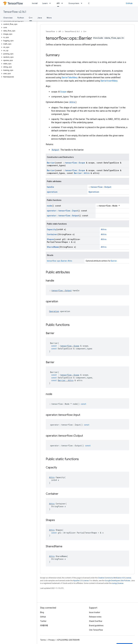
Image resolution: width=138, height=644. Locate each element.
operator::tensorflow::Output (63, 216)
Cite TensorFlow (96, 630)
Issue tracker (95, 612)
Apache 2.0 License (81, 581)
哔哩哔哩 (44, 626)
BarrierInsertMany (109, 81)
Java (40, 18)
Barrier (51, 163)
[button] (18, 21)
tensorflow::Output (101, 187)
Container (52, 234)
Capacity (51, 229)
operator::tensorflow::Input (62, 211)
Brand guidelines (96, 626)
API (60, 31)
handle (50, 187)
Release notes (95, 617)
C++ (85, 31)
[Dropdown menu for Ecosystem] (82, 3)
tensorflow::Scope (75, 163)
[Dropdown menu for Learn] (51, 3)
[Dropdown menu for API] (63, 3)
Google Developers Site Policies (118, 581)
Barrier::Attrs (82, 173)
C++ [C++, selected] (31, 18)
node (49, 206)
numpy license (118, 583)
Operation (94, 192)
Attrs (72, 102)
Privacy (52, 640)
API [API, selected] (58, 3)
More (49, 18)
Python (21, 18)
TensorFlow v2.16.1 (15, 12)
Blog (42, 612)
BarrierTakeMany (69, 77)
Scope (63, 92)
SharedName (53, 247)
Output (55, 150)
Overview (8, 18)
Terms (43, 640)
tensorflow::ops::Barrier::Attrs (59, 261)
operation (52, 192)
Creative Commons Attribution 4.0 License (114, 578)
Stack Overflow (96, 621)
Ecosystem (74, 3)
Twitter (43, 621)
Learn (45, 3)
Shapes (50, 239)
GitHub (129, 3)
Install (35, 3)
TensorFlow (50, 31)
